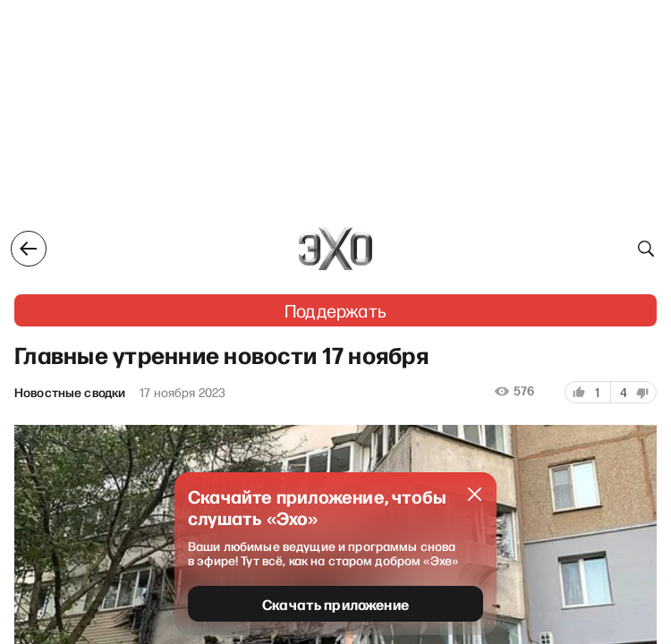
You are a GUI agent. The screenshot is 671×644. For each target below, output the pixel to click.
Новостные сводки (70, 393)
